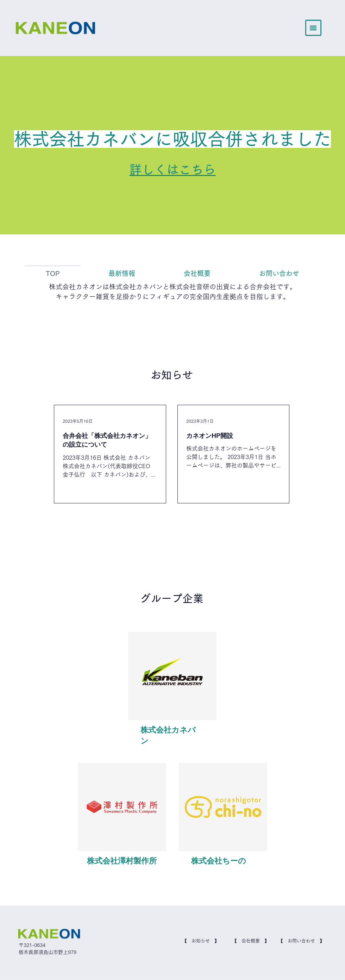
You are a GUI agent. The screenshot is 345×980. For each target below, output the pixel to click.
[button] (313, 28)
